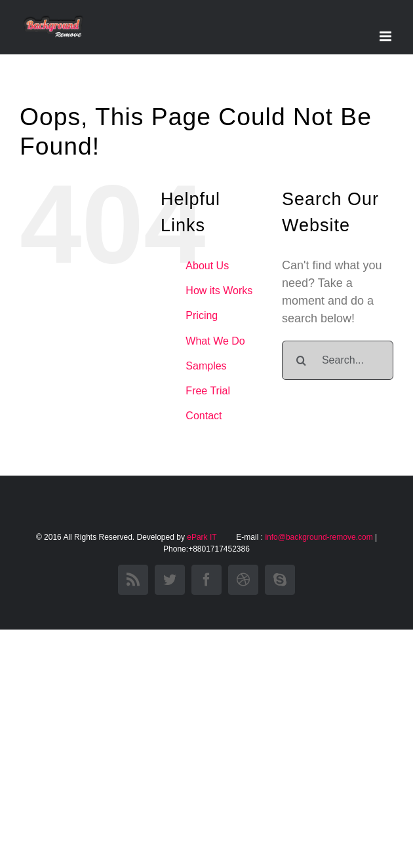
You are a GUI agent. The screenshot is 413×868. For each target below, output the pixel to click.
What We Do (215, 341)
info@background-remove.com (319, 537)
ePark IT (203, 537)
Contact (204, 416)
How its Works (219, 291)
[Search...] (338, 360)
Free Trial (208, 391)
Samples (206, 366)
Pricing (202, 315)
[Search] (302, 360)
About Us (207, 266)
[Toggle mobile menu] (386, 36)
